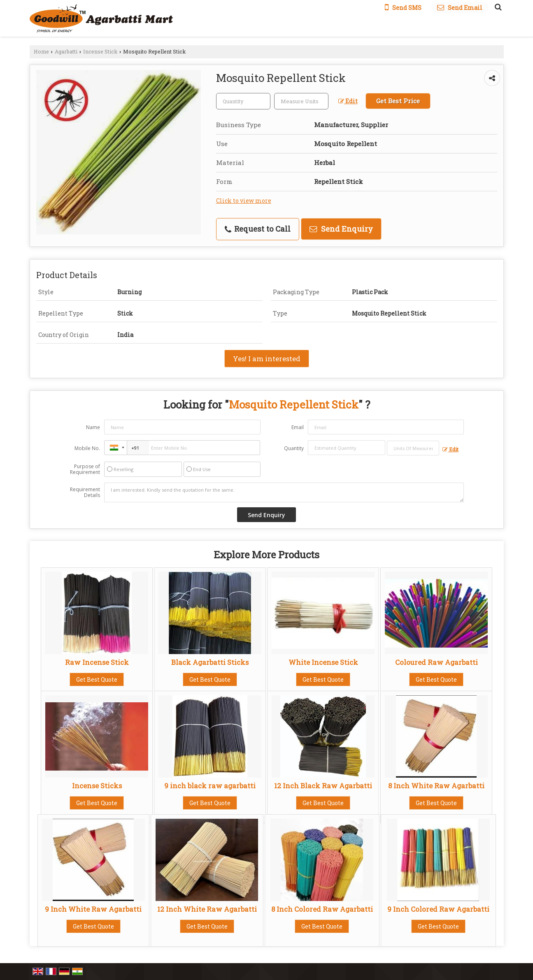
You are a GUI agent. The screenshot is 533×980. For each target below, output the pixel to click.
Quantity (294, 448)
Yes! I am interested (267, 359)
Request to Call (258, 229)
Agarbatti (66, 51)
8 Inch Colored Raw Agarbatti (322, 909)
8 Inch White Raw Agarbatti (436, 786)
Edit (348, 101)
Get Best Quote (97, 679)
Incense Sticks (97, 786)
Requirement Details (85, 492)
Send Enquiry (341, 229)
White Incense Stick (323, 662)
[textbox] (301, 101)
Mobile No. (87, 448)
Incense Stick (100, 51)
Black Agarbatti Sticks (210, 662)
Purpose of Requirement (85, 469)
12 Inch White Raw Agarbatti (207, 909)
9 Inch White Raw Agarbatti (93, 909)
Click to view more (244, 201)
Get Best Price (398, 101)
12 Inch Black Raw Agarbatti (323, 786)
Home (41, 51)
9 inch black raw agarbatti (210, 786)
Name (93, 427)
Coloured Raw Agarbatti (436, 662)
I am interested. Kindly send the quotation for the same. (284, 492)
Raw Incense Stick (97, 662)
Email (298, 427)
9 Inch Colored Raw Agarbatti (438, 909)
